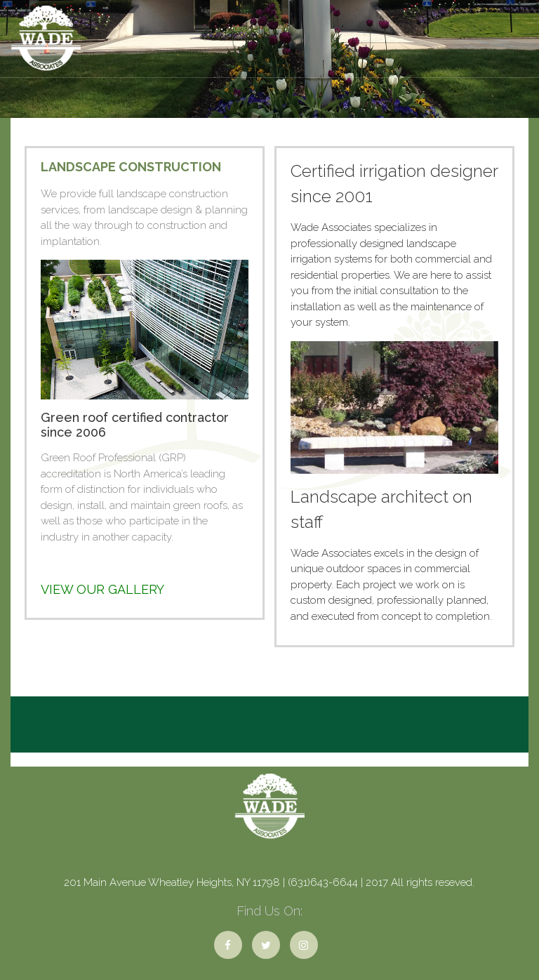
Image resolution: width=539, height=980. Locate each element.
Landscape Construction (131, 167)
